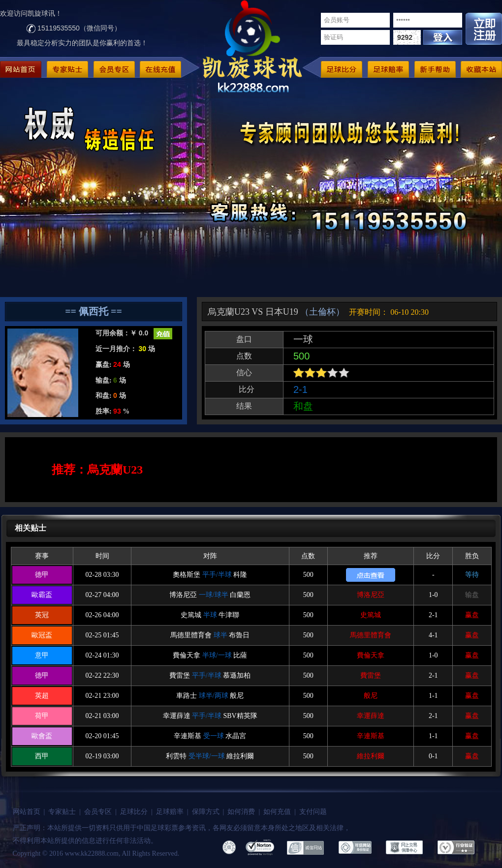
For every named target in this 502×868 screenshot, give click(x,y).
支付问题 (313, 812)
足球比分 (134, 812)
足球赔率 (170, 812)
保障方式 (206, 812)
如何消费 (241, 812)
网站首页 (27, 812)
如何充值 (277, 812)
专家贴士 (62, 812)
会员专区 (98, 812)
